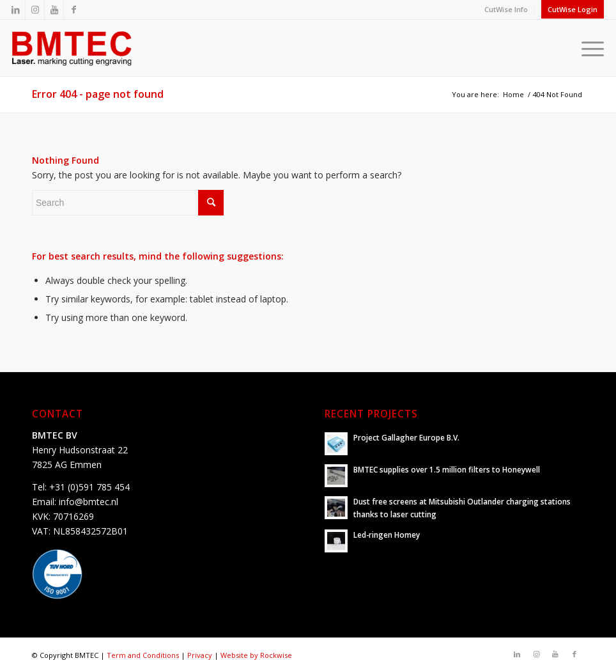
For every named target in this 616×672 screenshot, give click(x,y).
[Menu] (589, 48)
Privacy (200, 655)
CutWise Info (506, 9)
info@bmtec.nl (89, 502)
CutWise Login (573, 9)
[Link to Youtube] (54, 10)
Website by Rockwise (256, 655)
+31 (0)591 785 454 (89, 487)
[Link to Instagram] (35, 10)
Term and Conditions (143, 655)
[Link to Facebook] (73, 10)
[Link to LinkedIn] (16, 10)
